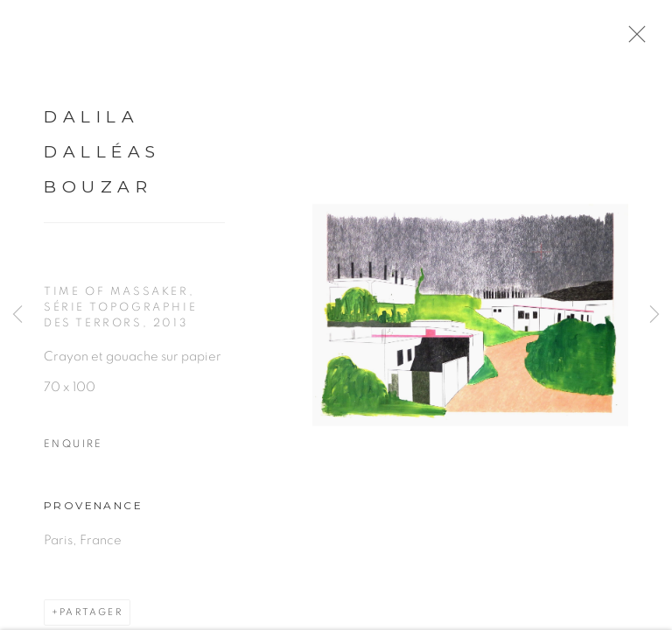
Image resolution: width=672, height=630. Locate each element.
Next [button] (654, 315)
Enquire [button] (73, 446)
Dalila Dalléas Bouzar (102, 155)
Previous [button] (17, 315)
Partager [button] (91, 616)
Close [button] (634, 39)
